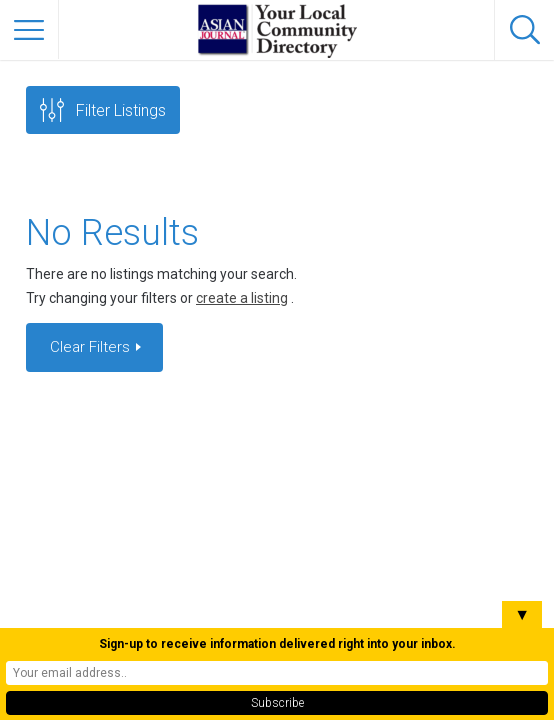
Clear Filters (92, 347)
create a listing (242, 298)
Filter (121, 110)
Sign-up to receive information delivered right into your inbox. (277, 644)
